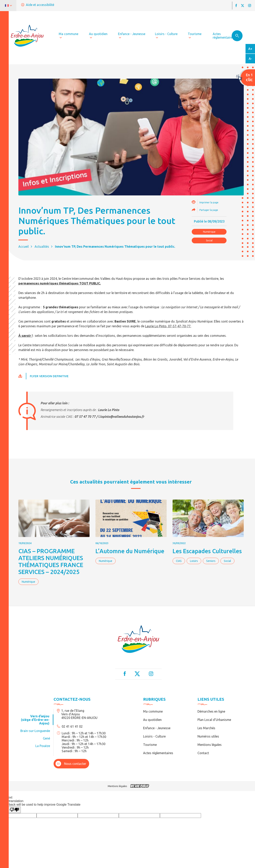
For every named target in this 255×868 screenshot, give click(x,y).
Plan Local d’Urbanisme (214, 720)
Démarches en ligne (211, 711)
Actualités (42, 247)
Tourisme (150, 745)
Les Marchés (206, 728)
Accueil (24, 247)
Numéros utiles (208, 736)
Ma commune (153, 711)
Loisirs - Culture (154, 736)
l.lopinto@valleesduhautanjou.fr (121, 417)
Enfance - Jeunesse (157, 728)
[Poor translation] (14, 810)
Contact (203, 753)
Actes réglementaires (158, 753)
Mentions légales (210, 745)
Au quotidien (152, 720)
